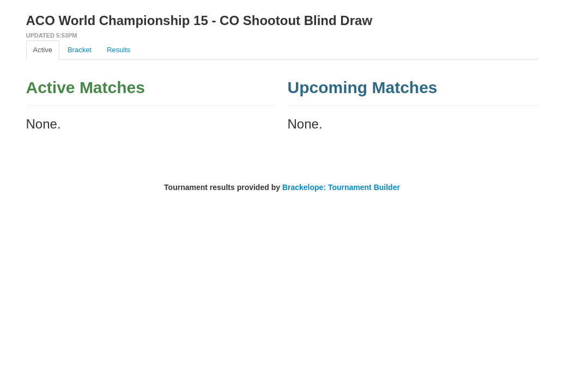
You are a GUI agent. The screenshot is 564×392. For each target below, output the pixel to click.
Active (43, 50)
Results (119, 50)
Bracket (80, 50)
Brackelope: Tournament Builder (341, 187)
